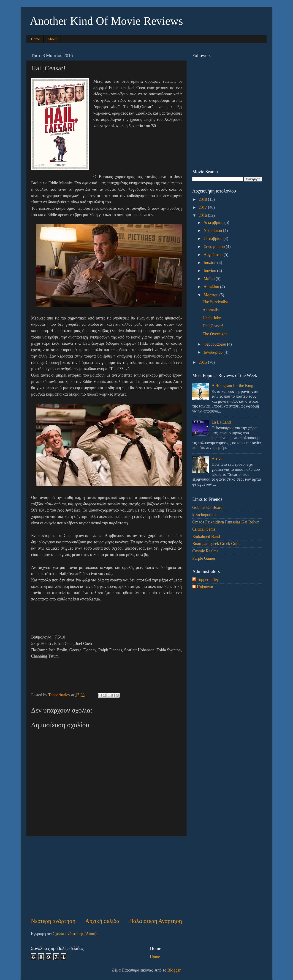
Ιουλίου (210, 263)
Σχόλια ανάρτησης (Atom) (75, 934)
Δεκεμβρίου (214, 223)
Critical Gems (204, 529)
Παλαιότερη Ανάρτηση (156, 921)
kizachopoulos (204, 515)
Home (35, 39)
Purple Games (204, 558)
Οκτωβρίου (213, 239)
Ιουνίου (210, 271)
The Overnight (215, 334)
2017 (203, 207)
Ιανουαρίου (213, 352)
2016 (203, 215)
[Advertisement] (106, 877)
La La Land (221, 422)
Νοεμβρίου (213, 231)
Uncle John (212, 318)
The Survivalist (215, 302)
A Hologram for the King (232, 385)
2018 (203, 199)
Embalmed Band (206, 537)
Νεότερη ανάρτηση (53, 921)
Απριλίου (212, 287)
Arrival (217, 459)
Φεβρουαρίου (215, 344)
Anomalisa (212, 310)
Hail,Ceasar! (213, 326)
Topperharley (208, 580)
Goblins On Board (207, 507)
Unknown (205, 587)
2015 (203, 362)
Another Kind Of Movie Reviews (106, 21)
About (52, 39)
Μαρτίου (211, 295)
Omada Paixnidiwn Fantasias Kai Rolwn (226, 522)
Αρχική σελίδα (102, 921)
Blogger (174, 970)
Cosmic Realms (205, 551)
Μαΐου (210, 279)
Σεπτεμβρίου (215, 247)
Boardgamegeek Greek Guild (216, 544)
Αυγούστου (213, 255)
